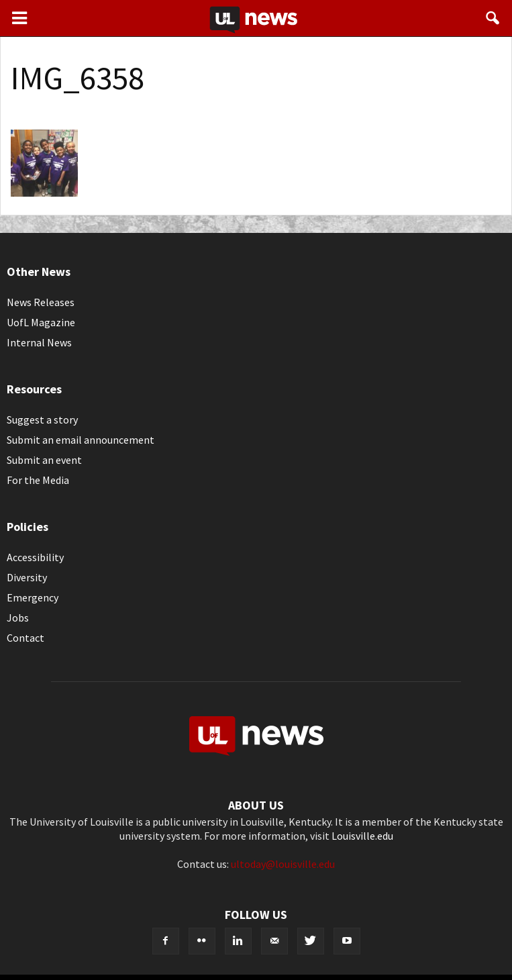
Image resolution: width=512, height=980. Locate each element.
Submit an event (44, 460)
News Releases (41, 302)
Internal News (39, 342)
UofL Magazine (41, 322)
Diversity (27, 577)
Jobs (18, 618)
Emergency (33, 597)
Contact (25, 638)
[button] (493, 18)
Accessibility (35, 557)
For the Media (38, 480)
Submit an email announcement (81, 440)
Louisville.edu (362, 836)
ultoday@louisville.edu (283, 864)
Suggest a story (42, 420)
